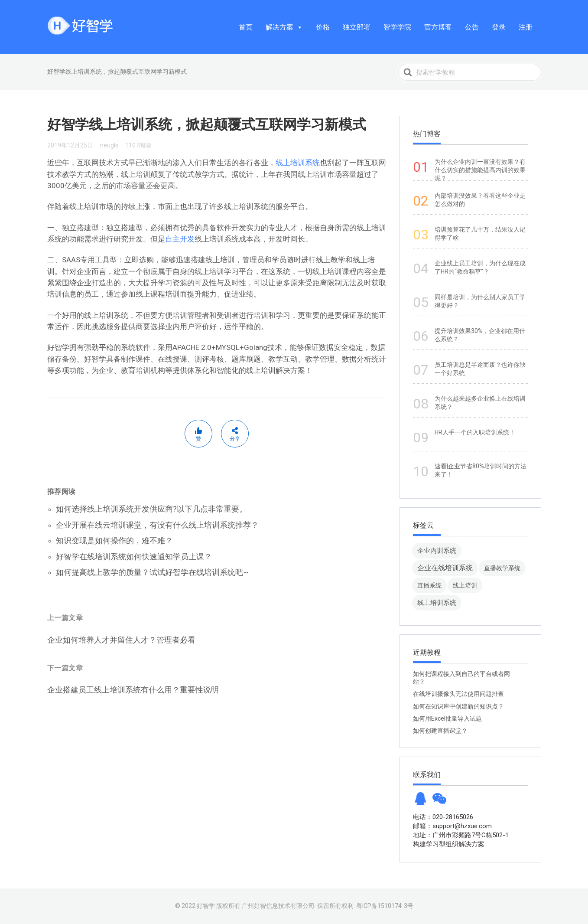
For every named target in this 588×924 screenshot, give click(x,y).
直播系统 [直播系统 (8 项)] (429, 585)
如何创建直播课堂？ (440, 731)
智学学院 (397, 27)
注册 (526, 27)
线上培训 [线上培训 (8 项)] (465, 585)
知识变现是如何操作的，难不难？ (114, 540)
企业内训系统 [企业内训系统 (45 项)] (437, 550)
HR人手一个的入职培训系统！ (475, 432)
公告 (472, 27)
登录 (499, 27)
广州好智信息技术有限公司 (278, 906)
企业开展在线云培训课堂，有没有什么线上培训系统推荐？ (157, 525)
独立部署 (357, 27)
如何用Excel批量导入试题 (447, 718)
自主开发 (180, 239)
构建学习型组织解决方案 (449, 844)
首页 (246, 27)
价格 (323, 27)
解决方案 (284, 27)
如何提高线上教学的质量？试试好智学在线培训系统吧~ (152, 572)
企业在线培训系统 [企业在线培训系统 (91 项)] (445, 568)
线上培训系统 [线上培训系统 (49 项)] (437, 602)
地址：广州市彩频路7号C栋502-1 (461, 835)
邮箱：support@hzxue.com (452, 826)
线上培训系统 (298, 163)
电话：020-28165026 (443, 817)
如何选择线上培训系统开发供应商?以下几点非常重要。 (151, 509)
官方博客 (438, 27)
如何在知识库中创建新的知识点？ (458, 706)
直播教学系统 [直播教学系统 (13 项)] (502, 568)
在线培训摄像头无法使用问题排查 (458, 694)
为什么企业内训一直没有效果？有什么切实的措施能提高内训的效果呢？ (480, 170)
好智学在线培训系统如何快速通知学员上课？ (134, 557)
